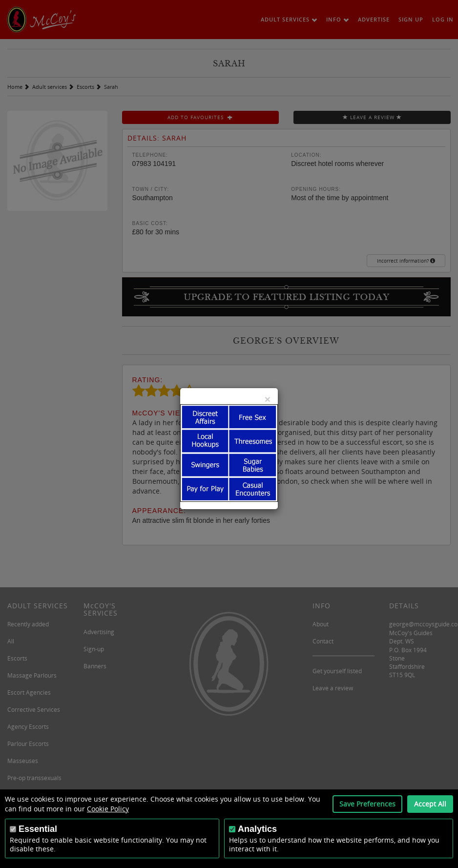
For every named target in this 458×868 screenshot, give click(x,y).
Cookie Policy (108, 809)
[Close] (268, 399)
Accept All (430, 804)
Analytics (257, 829)
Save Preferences (367, 804)
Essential (38, 829)
